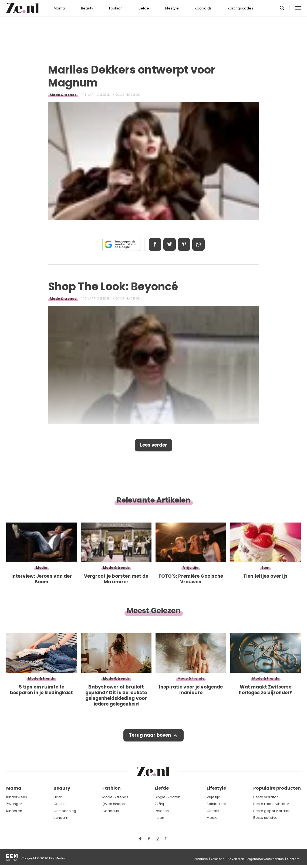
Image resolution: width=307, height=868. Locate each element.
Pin (184, 244)
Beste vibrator (266, 797)
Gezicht (60, 804)
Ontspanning (65, 811)
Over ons (218, 859)
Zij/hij (159, 804)
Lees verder (153, 445)
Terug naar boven (150, 736)
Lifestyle (172, 8)
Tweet (169, 244)
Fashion (116, 8)
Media (212, 818)
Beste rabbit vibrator (271, 804)
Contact (293, 859)
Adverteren (236, 859)
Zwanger (14, 804)
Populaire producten (277, 788)
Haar (58, 797)
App (200, 244)
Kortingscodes (240, 8)
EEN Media (57, 858)
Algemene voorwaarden (266, 859)
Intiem (160, 818)
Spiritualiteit (217, 804)
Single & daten (168, 797)
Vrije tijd (213, 797)
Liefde (144, 8)
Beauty (87, 8)
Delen (154, 244)
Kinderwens (17, 797)
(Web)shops (114, 804)
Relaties (162, 811)
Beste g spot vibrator (271, 811)
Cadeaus (111, 811)
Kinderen (14, 811)
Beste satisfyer (266, 818)
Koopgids (203, 8)
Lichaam (61, 818)
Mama (59, 8)
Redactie (201, 859)
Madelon (133, 95)
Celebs (213, 811)
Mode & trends (63, 95)
